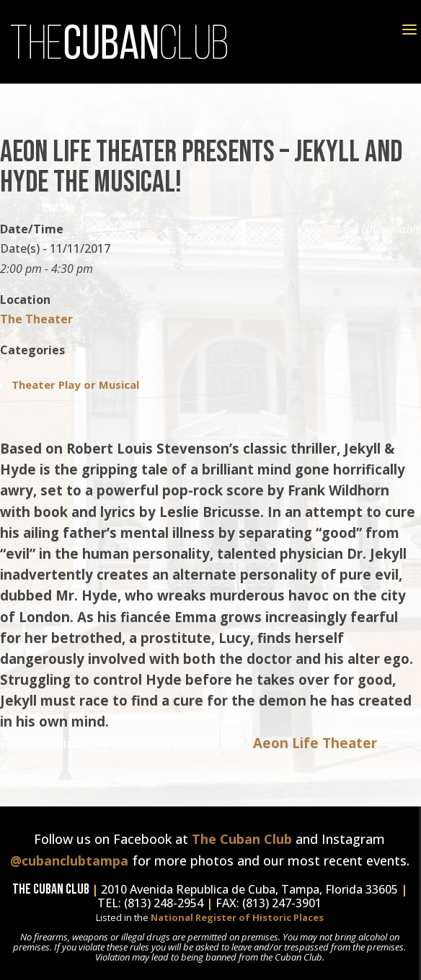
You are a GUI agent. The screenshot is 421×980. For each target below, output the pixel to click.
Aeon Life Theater (317, 743)
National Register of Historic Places (237, 917)
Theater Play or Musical (75, 385)
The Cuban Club (242, 839)
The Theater (36, 319)
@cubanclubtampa (69, 860)
